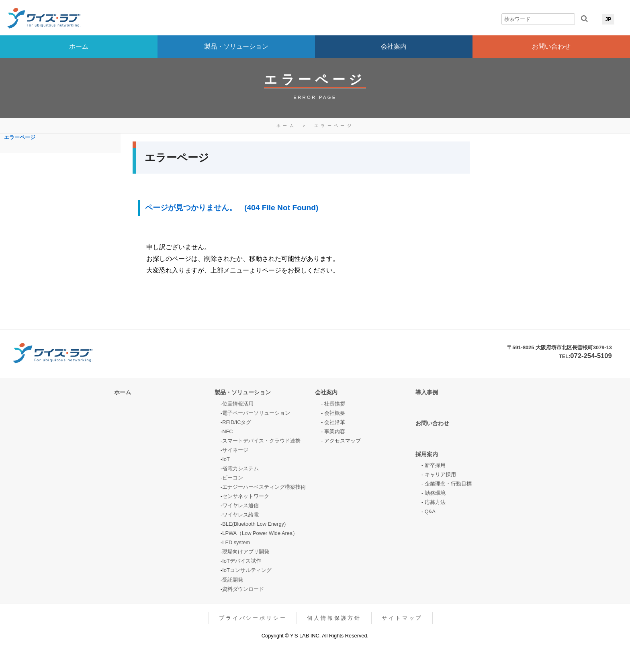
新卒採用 (435, 465)
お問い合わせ (551, 46)
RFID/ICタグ (237, 422)
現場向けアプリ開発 (246, 552)
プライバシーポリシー (253, 618)
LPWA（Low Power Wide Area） (260, 533)
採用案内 (427, 454)
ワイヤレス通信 (240, 505)
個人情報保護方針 (334, 618)
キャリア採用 (440, 474)
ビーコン (233, 478)
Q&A (430, 511)
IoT (226, 459)
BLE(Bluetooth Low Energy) (254, 524)
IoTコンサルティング (247, 570)
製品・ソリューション (236, 46)
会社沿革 (335, 422)
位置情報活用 (238, 404)
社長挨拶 (335, 404)
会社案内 (394, 46)
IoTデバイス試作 (242, 561)
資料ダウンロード (243, 589)
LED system (236, 542)
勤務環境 (435, 493)
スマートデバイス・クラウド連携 (261, 441)
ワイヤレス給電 (240, 515)
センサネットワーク (246, 496)
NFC (227, 431)
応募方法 (435, 502)
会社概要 (335, 413)
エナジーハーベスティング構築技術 (264, 487)
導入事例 (427, 392)
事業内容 (335, 431)
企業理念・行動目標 (448, 484)
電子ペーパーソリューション (256, 413)
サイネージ (235, 450)
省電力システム (240, 468)
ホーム (79, 46)
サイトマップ (402, 618)
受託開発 (233, 580)
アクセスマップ (343, 441)
